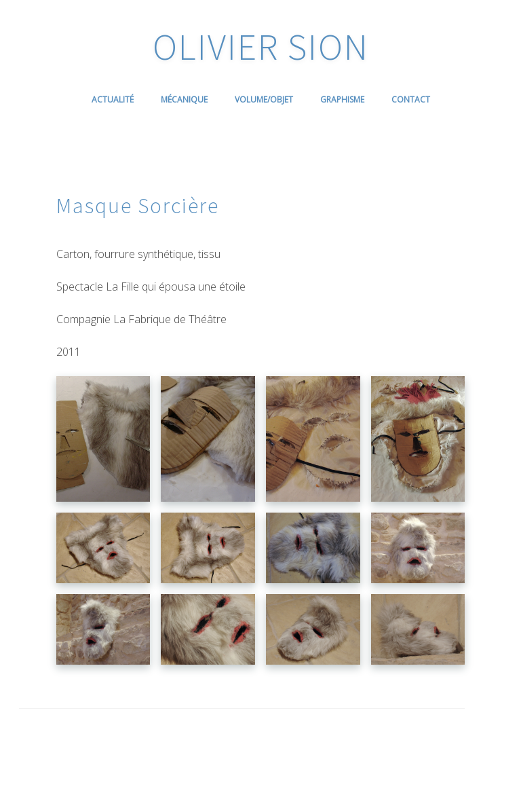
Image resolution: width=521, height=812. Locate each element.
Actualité (113, 99)
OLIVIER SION (261, 47)
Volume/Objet (264, 99)
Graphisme (342, 99)
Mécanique (184, 99)
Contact (411, 99)
